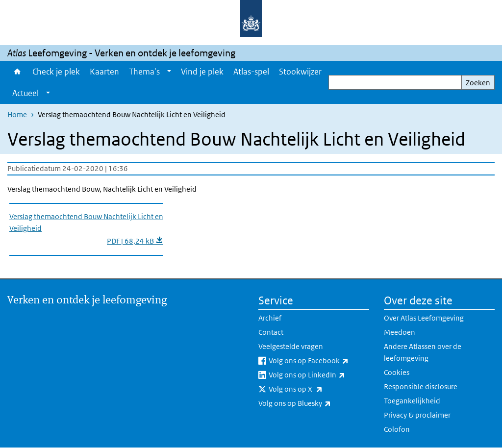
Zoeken (478, 83)
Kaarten (104, 72)
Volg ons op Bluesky (314, 403)
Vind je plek (202, 72)
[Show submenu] (169, 72)
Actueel (25, 93)
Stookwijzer (300, 72)
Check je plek (56, 72)
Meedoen (400, 332)
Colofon (397, 429)
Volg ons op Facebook (319, 361)
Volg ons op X (317, 389)
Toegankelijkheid (412, 401)
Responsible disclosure (421, 386)
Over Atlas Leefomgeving (424, 318)
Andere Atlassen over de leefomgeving (423, 352)
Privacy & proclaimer (417, 415)
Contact (271, 332)
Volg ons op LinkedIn (319, 375)
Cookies (397, 372)
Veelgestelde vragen (291, 346)
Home (17, 72)
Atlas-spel (251, 72)
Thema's (144, 72)
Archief (270, 318)
